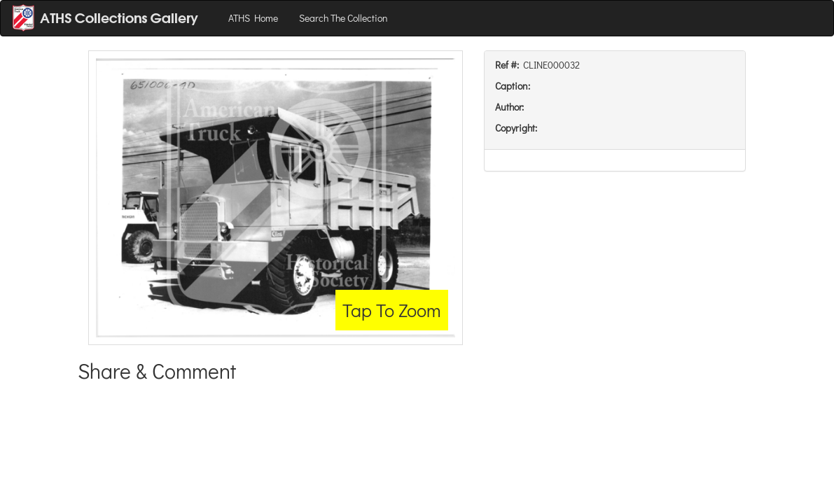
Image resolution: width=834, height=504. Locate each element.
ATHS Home (253, 18)
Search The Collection (343, 18)
